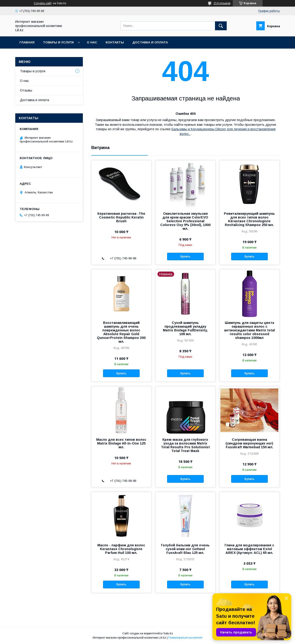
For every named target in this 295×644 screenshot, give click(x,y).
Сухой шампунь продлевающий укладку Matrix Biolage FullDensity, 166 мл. (185, 328)
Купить (185, 257)
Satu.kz (168, 633)
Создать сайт (43, 3)
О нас (92, 42)
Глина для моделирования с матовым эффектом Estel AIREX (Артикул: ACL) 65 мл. (249, 549)
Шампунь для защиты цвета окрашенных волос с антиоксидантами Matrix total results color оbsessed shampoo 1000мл (249, 330)
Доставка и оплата (150, 42)
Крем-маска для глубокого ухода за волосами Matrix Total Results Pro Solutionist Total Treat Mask (185, 445)
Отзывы (26, 90)
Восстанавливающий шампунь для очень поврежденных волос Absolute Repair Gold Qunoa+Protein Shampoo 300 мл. (121, 332)
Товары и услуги (58, 42)
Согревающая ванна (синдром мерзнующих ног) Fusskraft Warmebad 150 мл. (249, 443)
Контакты (115, 42)
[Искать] (221, 26)
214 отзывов (222, 3)
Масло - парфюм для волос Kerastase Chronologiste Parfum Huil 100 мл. (121, 549)
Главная (27, 42)
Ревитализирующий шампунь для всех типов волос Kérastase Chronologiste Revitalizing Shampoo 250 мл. (249, 219)
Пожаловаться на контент (185, 638)
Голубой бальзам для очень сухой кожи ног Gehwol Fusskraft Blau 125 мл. (185, 549)
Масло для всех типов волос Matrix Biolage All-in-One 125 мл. (121, 443)
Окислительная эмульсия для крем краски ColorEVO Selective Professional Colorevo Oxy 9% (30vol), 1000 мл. (185, 221)
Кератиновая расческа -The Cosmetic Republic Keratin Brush (121, 217)
